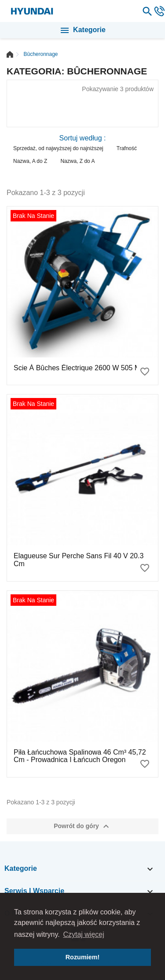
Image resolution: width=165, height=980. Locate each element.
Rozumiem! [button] (83, 957)
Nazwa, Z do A (77, 161)
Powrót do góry (82, 826)
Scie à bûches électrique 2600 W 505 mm (80, 368)
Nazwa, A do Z (30, 161)
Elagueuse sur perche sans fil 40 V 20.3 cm (79, 560)
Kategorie (82, 30)
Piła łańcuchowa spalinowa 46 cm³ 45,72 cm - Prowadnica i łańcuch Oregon (80, 756)
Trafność (127, 148)
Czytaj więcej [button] (83, 934)
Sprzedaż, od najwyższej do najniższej (58, 148)
